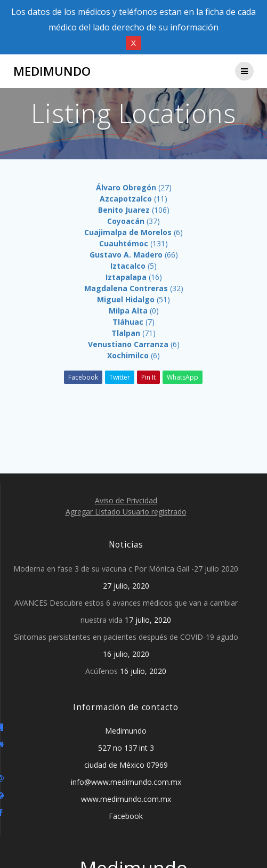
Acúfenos (102, 671)
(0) (134, 311)
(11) (133, 199)
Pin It (148, 377)
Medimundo (52, 71)
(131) (133, 243)
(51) (133, 299)
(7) (133, 322)
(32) (134, 288)
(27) (134, 187)
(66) (134, 255)
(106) (134, 210)
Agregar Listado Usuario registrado (126, 512)
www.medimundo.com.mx (126, 799)
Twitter (120, 377)
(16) (134, 277)
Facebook (83, 377)
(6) (133, 232)
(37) (133, 221)
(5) (133, 266)
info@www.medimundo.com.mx (126, 782)
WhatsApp (183, 377)
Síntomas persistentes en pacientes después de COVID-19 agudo (126, 637)
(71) (133, 333)
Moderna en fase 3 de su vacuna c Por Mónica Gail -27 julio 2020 (126, 569)
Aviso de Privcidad (126, 500)
